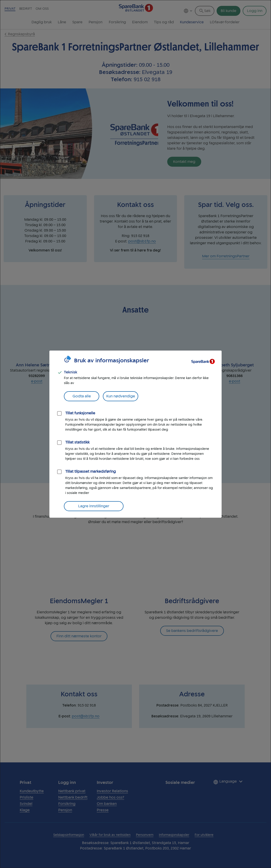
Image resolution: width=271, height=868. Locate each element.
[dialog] (135, 434)
